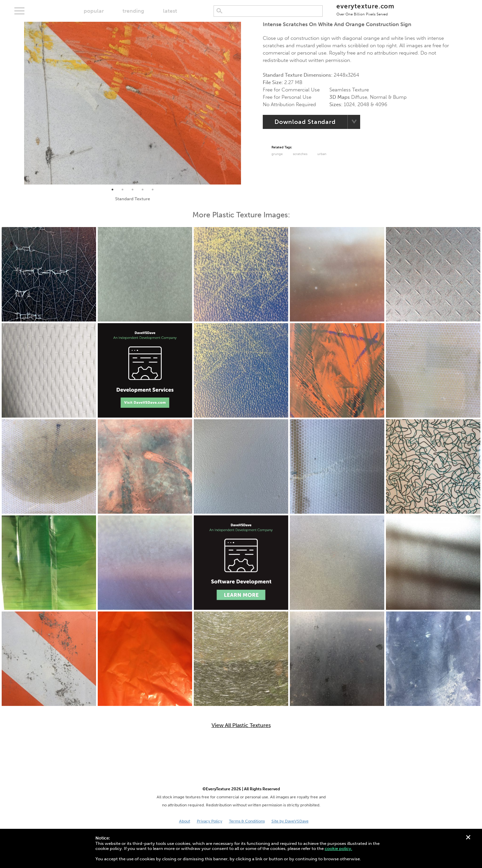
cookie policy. (338, 848)
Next (246, 103)
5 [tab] (153, 190)
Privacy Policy (210, 821)
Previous (19, 103)
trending (133, 11)
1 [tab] (112, 190)
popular (94, 11)
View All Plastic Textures (241, 725)
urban (322, 154)
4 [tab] (143, 190)
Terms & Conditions (247, 821)
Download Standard (305, 122)
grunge (277, 154)
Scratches (300, 154)
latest (170, 11)
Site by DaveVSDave (290, 821)
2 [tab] (123, 190)
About (185, 821)
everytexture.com (365, 9)
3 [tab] (133, 190)
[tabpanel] (133, 103)
